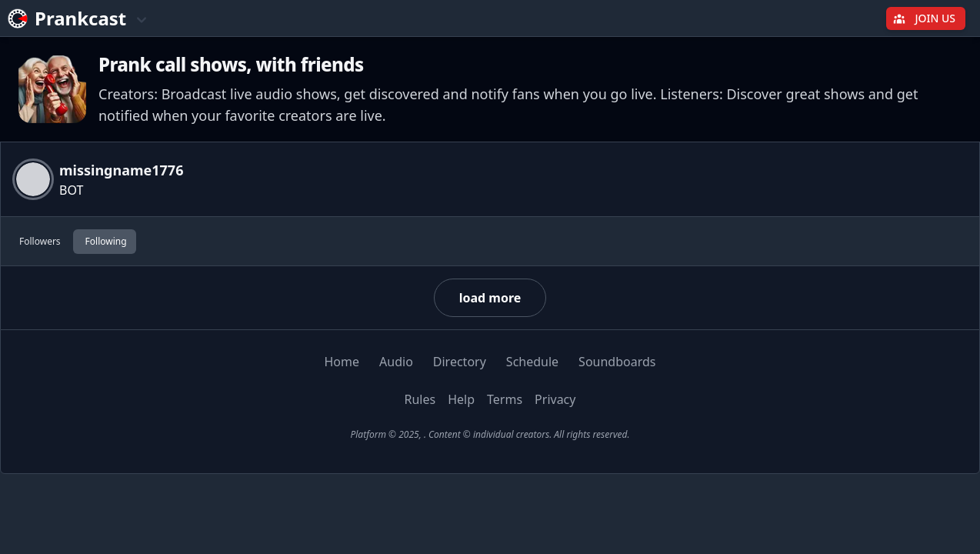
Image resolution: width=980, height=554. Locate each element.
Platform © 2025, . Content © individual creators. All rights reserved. (490, 434)
